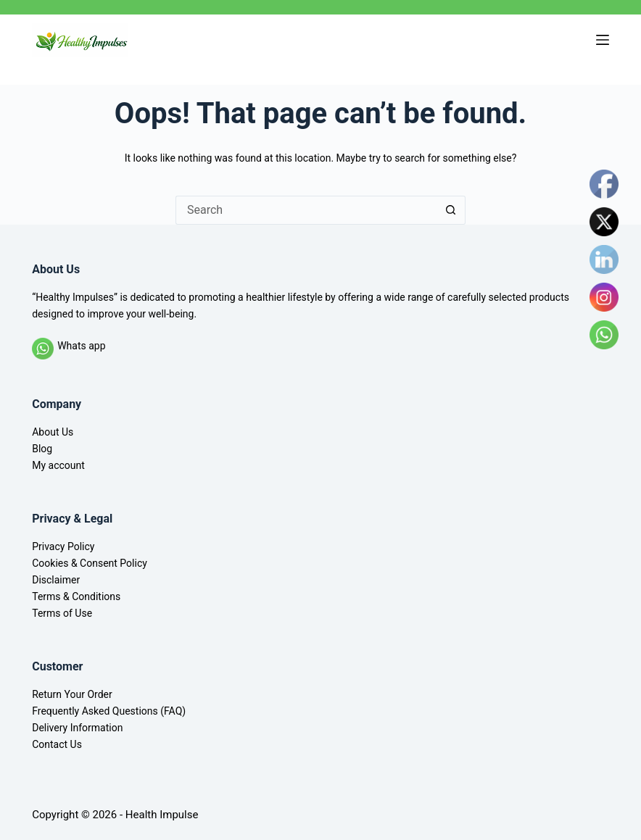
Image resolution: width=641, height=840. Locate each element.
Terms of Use (62, 613)
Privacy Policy (63, 546)
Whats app (81, 346)
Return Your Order (72, 694)
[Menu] (603, 40)
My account (58, 465)
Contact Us (57, 744)
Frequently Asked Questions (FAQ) (109, 711)
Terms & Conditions (76, 596)
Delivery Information (77, 728)
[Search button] (451, 210)
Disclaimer (56, 580)
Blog (42, 449)
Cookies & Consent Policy (90, 563)
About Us (53, 432)
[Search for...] (306, 210)
